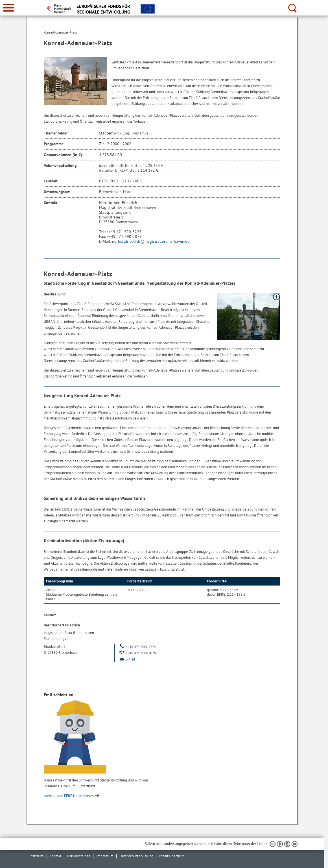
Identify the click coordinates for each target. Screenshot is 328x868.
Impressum (105, 856)
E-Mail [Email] (127, 659)
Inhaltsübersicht (171, 856)
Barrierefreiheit (79, 856)
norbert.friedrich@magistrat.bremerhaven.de (151, 241)
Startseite (37, 856)
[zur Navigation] (8, 8)
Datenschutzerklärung (136, 856)
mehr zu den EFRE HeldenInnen (69, 796)
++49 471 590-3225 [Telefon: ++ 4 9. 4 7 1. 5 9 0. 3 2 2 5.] (137, 647)
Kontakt (55, 856)
